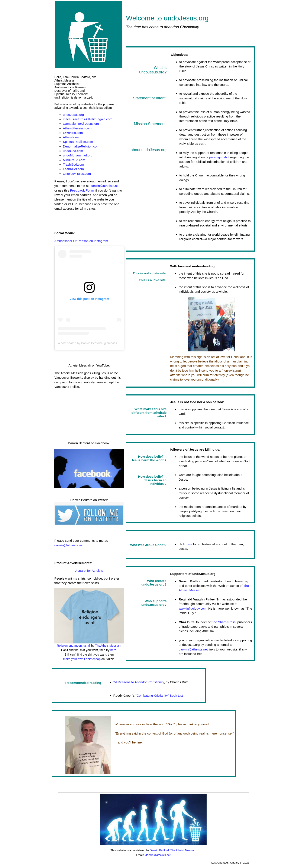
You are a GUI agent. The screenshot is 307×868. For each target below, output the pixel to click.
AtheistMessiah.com (77, 128)
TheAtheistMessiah (108, 646)
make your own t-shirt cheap (82, 659)
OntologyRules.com (77, 174)
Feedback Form (82, 190)
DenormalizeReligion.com (81, 146)
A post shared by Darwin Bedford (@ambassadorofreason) (97, 343)
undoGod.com (73, 151)
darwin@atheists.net (105, 186)
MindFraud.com (74, 160)
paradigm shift (219, 157)
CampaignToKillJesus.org (81, 124)
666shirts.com (73, 133)
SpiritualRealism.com (78, 142)
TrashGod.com (73, 164)
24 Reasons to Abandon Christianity (139, 682)
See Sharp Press (224, 622)
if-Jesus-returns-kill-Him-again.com (88, 119)
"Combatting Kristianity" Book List (159, 695)
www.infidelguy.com (193, 608)
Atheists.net (71, 137)
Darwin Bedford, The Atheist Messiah (172, 850)
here (113, 650)
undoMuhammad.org (78, 155)
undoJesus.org (73, 115)
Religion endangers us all (74, 646)
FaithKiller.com (73, 169)
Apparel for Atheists (89, 571)
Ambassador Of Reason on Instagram (81, 241)
